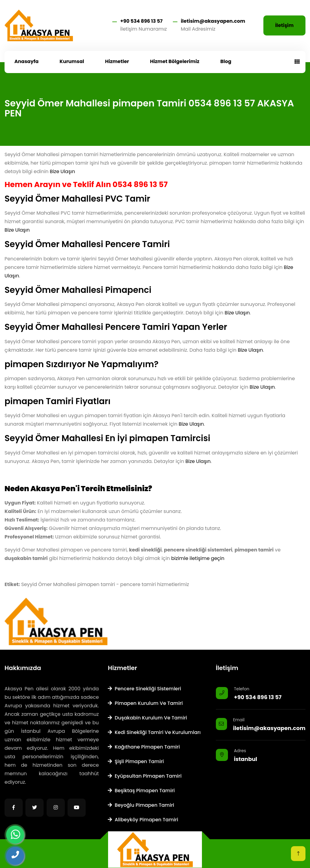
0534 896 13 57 (140, 184)
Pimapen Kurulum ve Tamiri (145, 703)
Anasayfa (27, 61)
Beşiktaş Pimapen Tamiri (141, 791)
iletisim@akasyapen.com (213, 21)
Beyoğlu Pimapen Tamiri (141, 805)
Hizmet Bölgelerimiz (175, 61)
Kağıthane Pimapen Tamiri (144, 747)
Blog (226, 61)
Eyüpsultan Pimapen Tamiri (145, 776)
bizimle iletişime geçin (198, 558)
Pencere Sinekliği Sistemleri (144, 689)
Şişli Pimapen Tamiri (136, 761)
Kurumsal (72, 61)
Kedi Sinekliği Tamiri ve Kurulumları (154, 732)
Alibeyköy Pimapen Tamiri (143, 820)
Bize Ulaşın (63, 171)
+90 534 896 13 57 (141, 21)
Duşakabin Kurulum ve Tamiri (147, 718)
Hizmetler (117, 61)
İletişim (284, 25)
